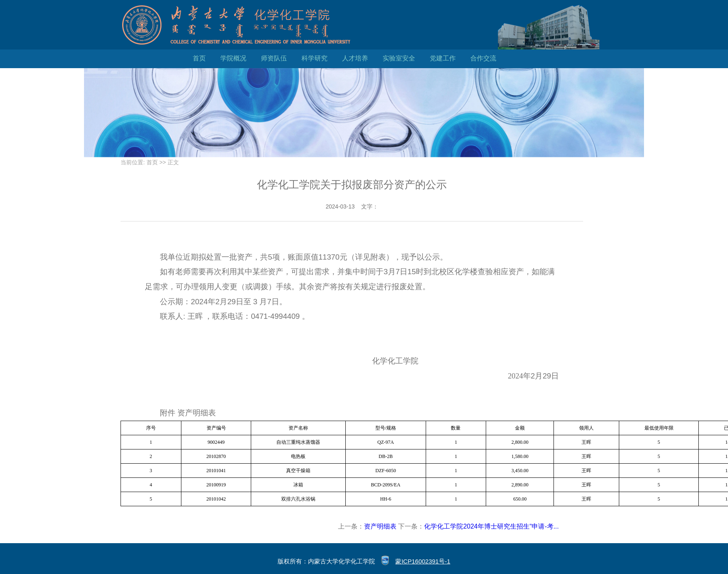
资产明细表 (380, 526)
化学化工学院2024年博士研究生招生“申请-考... (491, 526)
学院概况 (233, 58)
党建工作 (443, 58)
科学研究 (314, 58)
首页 (199, 58)
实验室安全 (399, 58)
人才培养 (355, 58)
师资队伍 (274, 58)
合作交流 (483, 58)
